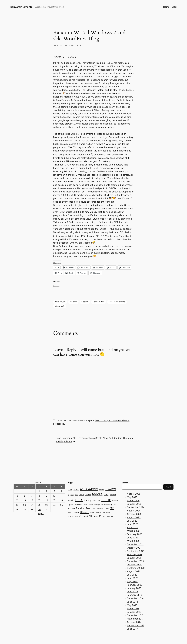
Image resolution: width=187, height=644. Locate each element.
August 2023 (134, 517)
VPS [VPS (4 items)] (108, 512)
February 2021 (134, 555)
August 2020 (134, 571)
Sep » (41, 514)
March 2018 (133, 609)
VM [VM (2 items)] (104, 513)
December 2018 (135, 598)
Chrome (73, 302)
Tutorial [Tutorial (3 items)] (76, 513)
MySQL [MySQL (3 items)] (71, 504)
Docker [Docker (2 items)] (81, 495)
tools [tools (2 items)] (69, 513)
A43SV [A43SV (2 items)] (70, 490)
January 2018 (134, 612)
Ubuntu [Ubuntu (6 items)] (85, 512)
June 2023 (133, 524)
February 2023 (135, 534)
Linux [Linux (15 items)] (106, 500)
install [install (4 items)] (71, 500)
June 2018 (132, 602)
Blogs (79, 45)
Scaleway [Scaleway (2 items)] (100, 509)
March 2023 (133, 531)
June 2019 (132, 592)
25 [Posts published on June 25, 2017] (62, 505)
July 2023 (132, 521)
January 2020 (134, 588)
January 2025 (134, 504)
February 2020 (135, 585)
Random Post (99, 302)
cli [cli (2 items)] (68, 495)
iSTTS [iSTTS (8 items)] (79, 500)
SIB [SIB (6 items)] (112, 508)
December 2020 (135, 561)
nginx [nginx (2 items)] (86, 505)
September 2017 (136, 625)
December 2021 (135, 544)
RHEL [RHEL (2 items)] (94, 509)
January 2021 (134, 558)
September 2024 (136, 507)
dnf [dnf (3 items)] (76, 495)
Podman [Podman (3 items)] (71, 508)
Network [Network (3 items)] (79, 504)
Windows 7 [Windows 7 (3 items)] (83, 516)
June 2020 (133, 578)
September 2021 (136, 551)
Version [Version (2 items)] (99, 513)
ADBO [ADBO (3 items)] (76, 490)
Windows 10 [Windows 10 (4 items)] (95, 516)
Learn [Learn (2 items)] (95, 501)
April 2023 (132, 528)
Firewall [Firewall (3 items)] (113, 495)
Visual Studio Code (117, 302)
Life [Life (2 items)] (99, 501)
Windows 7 (60, 306)
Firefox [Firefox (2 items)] (106, 495)
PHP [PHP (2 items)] (115, 505)
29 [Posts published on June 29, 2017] (39, 510)
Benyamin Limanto (21, 7)
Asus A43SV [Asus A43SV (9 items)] (89, 489)
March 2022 (133, 541)
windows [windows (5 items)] (73, 516)
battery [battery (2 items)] (102, 490)
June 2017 (132, 629)
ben (72, 45)
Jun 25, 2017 (59, 45)
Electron (85, 302)
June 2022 (133, 538)
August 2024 (134, 511)
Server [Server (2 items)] (107, 509)
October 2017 (134, 622)
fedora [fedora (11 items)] (97, 494)
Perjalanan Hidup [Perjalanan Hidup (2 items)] (107, 505)
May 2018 (132, 605)
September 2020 (136, 568)
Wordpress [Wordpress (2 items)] (106, 516)
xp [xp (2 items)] (112, 516)
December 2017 (135, 615)
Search (168, 487)
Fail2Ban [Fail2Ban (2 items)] (88, 495)
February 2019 (135, 595)
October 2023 (134, 514)
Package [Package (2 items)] (97, 505)
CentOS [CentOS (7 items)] (111, 489)
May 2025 (132, 497)
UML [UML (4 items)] (93, 512)
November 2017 (135, 619)
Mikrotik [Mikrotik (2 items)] (115, 501)
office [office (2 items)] (91, 505)
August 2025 (134, 494)
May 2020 (132, 581)
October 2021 (134, 548)
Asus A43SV (60, 302)
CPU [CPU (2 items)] (72, 495)
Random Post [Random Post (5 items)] (83, 508)
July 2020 (132, 575)
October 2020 (134, 565)
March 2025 (133, 501)
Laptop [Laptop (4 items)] (88, 500)
